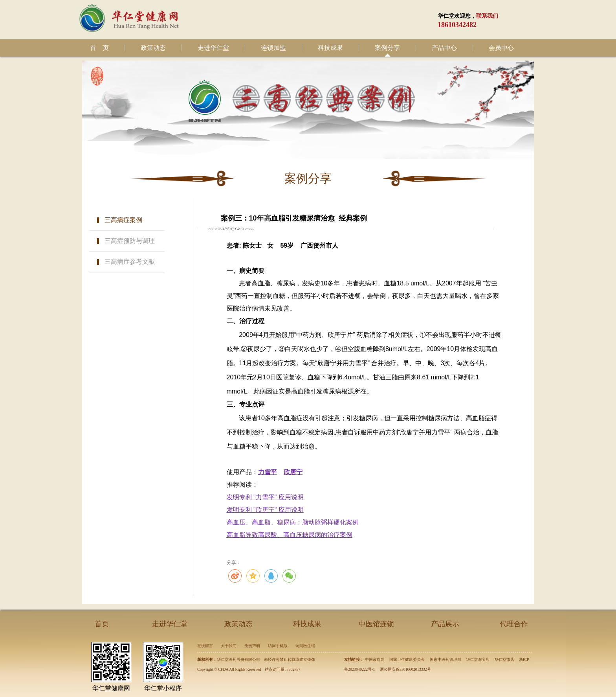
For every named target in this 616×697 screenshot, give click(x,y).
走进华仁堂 (213, 48)
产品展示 (445, 624)
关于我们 (229, 646)
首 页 (99, 48)
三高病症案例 (123, 220)
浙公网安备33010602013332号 (405, 669)
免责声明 (252, 646)
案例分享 (387, 48)
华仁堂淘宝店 (478, 659)
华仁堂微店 (504, 659)
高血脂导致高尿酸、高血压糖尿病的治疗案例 (290, 535)
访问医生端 (305, 646)
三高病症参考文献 (130, 262)
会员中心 (501, 48)
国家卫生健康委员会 (407, 659)
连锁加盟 (273, 48)
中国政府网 (375, 659)
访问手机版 (278, 646)
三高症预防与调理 (130, 241)
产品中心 (444, 48)
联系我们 (487, 16)
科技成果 (330, 48)
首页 (102, 624)
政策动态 (153, 48)
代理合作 (514, 624)
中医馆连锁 (376, 624)
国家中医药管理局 (445, 659)
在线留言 (205, 646)
